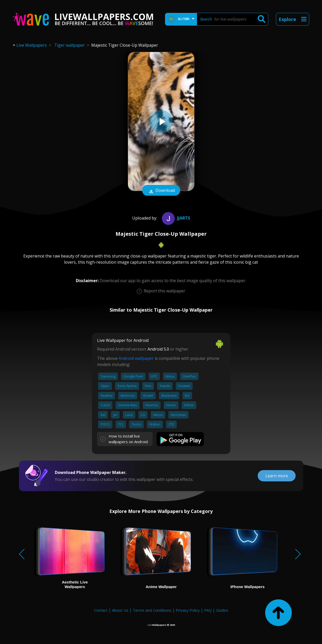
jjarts (175, 218)
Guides (222, 610)
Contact (101, 610)
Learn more (277, 476)
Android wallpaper (136, 358)
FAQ (208, 610)
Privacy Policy (188, 610)
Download (161, 191)
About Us (120, 610)
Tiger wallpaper (70, 45)
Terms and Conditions (152, 610)
